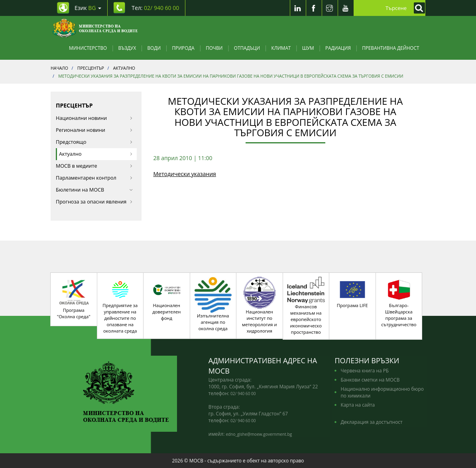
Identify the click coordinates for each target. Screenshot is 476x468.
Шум (308, 48)
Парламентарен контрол (94, 178)
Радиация (338, 48)
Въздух (127, 48)
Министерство (88, 48)
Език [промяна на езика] (88, 8)
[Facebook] (314, 8)
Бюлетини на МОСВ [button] (94, 190)
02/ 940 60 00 (243, 394)
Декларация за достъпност (371, 422)
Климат (281, 48)
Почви (214, 48)
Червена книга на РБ (365, 370)
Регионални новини (94, 130)
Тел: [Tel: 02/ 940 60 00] (155, 8)
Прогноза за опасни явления (94, 202)
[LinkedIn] (298, 8)
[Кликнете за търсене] (417, 8)
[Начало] (95, 28)
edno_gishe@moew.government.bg (259, 434)
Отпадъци (247, 48)
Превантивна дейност (390, 48)
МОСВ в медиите (94, 166)
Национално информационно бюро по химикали (382, 392)
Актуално (96, 154)
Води (154, 48)
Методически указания (185, 174)
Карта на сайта (358, 405)
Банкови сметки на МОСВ (370, 380)
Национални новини (94, 118)
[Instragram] (330, 8)
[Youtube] (346, 8)
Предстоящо (94, 142)
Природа (183, 48)
